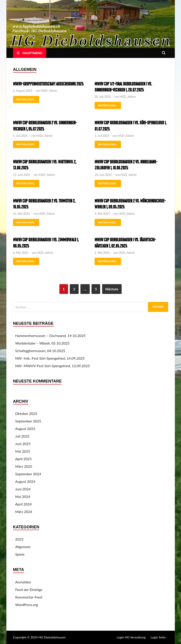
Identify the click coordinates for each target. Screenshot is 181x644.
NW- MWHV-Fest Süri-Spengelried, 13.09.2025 (53, 366)
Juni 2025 (23, 444)
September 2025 (28, 421)
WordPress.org (27, 605)
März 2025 (24, 466)
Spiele (20, 554)
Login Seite (158, 637)
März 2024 (24, 512)
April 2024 (23, 504)
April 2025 (23, 459)
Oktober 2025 (26, 413)
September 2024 (28, 474)
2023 (19, 539)
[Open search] (164, 53)
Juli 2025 (22, 436)
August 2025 (25, 429)
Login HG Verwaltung (131, 637)
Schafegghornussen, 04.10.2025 (40, 351)
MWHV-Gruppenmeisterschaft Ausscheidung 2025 (48, 84)
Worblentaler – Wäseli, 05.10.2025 (42, 343)
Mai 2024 (23, 496)
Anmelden (23, 582)
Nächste (112, 289)
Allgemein (23, 547)
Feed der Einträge (29, 590)
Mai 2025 (23, 451)
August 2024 (25, 481)
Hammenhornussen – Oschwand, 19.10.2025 (51, 336)
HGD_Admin (49, 91)
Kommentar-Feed (29, 597)
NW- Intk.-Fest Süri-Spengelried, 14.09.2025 (50, 358)
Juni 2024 (23, 489)
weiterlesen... (25, 98)
